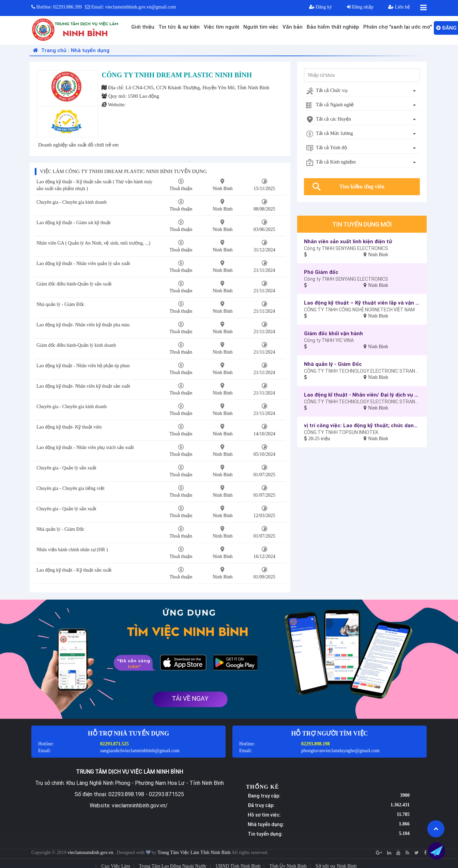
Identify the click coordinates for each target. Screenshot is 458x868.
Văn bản (293, 27)
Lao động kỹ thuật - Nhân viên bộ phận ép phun (83, 366)
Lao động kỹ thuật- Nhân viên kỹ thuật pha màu (83, 325)
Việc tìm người (222, 27)
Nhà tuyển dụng (90, 50)
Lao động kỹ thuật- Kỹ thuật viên (69, 427)
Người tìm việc (261, 27)
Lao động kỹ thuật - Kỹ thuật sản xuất (74, 570)
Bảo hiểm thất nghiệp (333, 27)
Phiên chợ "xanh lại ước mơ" (398, 27)
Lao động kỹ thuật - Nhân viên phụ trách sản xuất (85, 447)
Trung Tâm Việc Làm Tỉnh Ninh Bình (194, 852)
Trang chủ (49, 50)
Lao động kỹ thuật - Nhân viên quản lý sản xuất (83, 263)
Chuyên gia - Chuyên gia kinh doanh (72, 202)
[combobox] (362, 91)
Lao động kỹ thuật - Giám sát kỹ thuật (74, 223)
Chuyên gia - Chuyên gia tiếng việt (71, 488)
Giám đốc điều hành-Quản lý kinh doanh (76, 345)
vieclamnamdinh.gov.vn (91, 852)
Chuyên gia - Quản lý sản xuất (66, 468)
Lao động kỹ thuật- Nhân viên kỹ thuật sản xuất (83, 386)
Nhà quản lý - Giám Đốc (60, 304)
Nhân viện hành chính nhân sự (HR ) (72, 550)
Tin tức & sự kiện (179, 27)
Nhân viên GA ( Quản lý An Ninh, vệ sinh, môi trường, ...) (93, 243)
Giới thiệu (143, 27)
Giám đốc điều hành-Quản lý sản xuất (74, 284)
